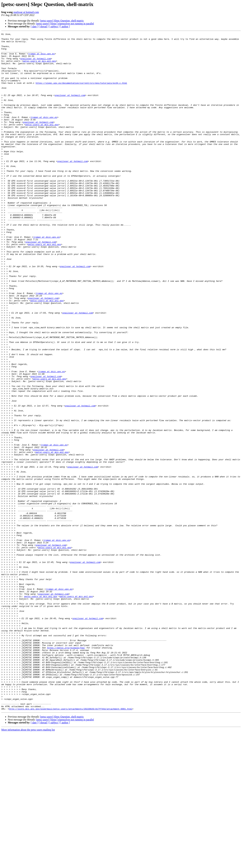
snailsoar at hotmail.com (26, 12)
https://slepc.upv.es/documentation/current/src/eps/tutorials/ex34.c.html (81, 93)
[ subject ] (54, 26)
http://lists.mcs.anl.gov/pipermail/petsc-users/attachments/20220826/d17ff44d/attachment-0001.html (71, 844)
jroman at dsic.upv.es (41, 58)
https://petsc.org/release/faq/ (66, 771)
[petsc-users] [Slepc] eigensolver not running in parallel (65, 24)
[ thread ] (44, 26)
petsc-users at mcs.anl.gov (39, 67)
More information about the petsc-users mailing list (28, 865)
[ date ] (34, 26)
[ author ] (65, 26)
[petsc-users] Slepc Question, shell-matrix (62, 21)
